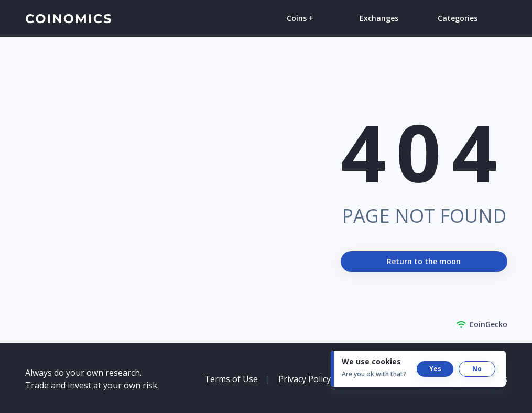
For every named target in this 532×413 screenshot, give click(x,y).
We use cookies (371, 361)
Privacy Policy (305, 379)
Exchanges (379, 18)
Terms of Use (231, 379)
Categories (458, 18)
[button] (435, 369)
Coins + (300, 18)
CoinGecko (482, 324)
